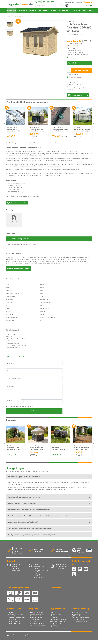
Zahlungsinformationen (15, 614)
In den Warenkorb (82, 70)
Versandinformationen (15, 616)
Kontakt (10, 612)
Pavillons (45, 10)
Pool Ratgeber (34, 621)
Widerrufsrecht (56, 623)
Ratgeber (88, 2)
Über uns (54, 612)
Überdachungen (55, 10)
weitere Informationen (75, 57)
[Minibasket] (91, 5)
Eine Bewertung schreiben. (20, 239)
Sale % (8, 15)
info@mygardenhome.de (42, 574)
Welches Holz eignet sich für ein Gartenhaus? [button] (24, 476)
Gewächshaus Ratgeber (37, 616)
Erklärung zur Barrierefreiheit (56, 626)
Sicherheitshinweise (13, 330)
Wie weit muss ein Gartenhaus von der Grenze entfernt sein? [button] (29, 509)
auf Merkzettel (74, 74)
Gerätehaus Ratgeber (36, 614)
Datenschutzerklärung (26, 406)
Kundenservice (69, 2)
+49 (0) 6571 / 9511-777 (45, 2)
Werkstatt (77, 10)
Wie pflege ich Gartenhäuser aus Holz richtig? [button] (24, 497)
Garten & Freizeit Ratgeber (38, 625)
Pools (39, 10)
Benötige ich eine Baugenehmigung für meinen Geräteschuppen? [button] (31, 535)
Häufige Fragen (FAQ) (15, 623)
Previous (4, 124)
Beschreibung (11, 143)
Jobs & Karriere (56, 614)
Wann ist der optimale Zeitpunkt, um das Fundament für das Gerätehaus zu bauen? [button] (37, 516)
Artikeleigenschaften (13, 279)
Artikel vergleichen (75, 77)
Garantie (76, 143)
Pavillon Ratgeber (35, 619)
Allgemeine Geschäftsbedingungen (59, 619)
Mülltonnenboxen (67, 10)
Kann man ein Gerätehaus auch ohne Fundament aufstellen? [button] (29, 528)
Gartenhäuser (12, 10)
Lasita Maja (71, 21)
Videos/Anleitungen (35, 143)
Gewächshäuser (22, 10)
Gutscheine (79, 2)
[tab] (49, 477)
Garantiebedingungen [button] (18, 268)
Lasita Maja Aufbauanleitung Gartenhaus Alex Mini (14, 223)
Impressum (55, 616)
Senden (35, 411)
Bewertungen (55, 143)
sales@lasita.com (16, 343)
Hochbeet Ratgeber (36, 618)
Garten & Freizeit (87, 10)
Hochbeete (32, 10)
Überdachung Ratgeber (37, 623)
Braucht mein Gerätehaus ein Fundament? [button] (23, 522)
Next (94, 124)
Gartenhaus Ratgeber (36, 612)
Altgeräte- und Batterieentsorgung (14, 620)
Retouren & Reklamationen (16, 618)
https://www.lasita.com (19, 345)
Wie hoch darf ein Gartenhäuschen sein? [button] (22, 503)
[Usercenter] (86, 6)
